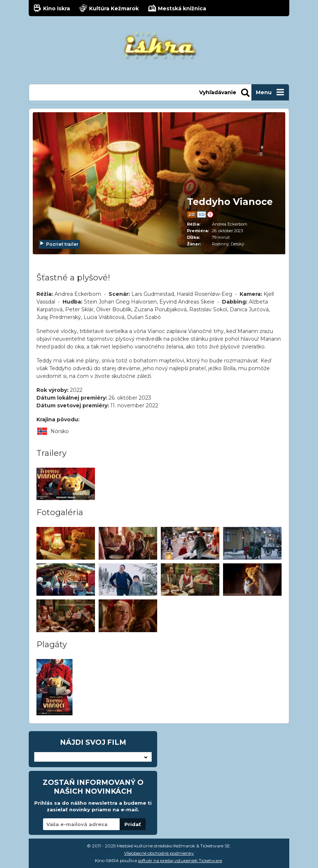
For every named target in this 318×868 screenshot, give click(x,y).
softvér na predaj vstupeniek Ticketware (180, 860)
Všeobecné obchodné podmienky (159, 853)
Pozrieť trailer (59, 244)
